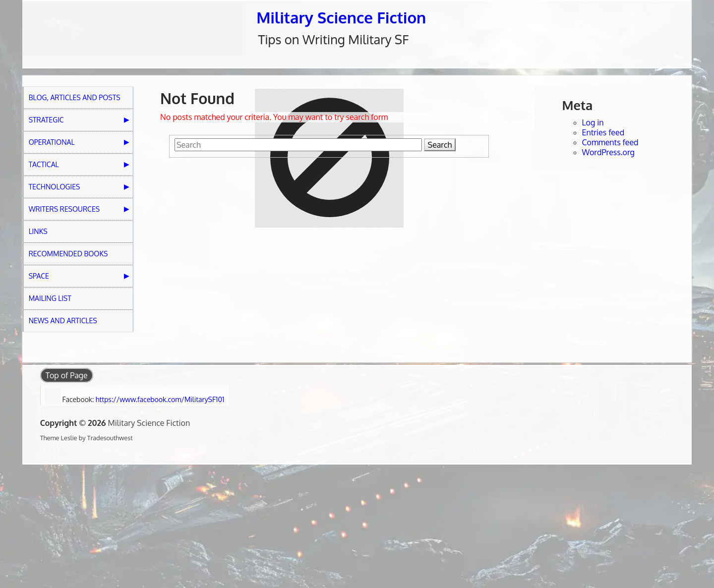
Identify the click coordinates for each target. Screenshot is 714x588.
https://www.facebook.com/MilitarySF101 (160, 399)
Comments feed (610, 142)
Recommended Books (68, 254)
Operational (52, 142)
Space (39, 276)
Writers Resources (64, 209)
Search (440, 145)
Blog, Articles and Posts (75, 97)
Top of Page (67, 375)
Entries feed (603, 132)
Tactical (44, 164)
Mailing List (50, 298)
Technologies (55, 187)
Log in (593, 122)
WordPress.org (608, 152)
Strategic (46, 120)
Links (38, 231)
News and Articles (63, 321)
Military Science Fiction (341, 17)
